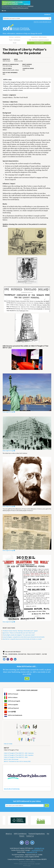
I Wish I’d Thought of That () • (16, 757)
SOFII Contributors (18, 833)
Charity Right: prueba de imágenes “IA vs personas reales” (19, 634)
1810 (29, 865)
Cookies (21, 863)
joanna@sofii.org (32, 851)
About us (7, 833)
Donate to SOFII (39, 42)
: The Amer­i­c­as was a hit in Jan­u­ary (17, 761)
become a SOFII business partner (20, 8)
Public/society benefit (34, 653)
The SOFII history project (13, 651)
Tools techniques (15, 40)
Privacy (25, 863)
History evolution (15, 37)
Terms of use (31, 863)
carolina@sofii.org (37, 849)
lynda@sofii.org (39, 847)
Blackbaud (31, 6)
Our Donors (47, 833)
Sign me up (47, 14)
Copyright (37, 863)
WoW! (15, 42)
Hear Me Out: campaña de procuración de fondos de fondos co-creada (22, 638)
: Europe (11, 759)
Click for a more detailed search (43, 22)
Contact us (27, 835)
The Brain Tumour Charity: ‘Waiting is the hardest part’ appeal (20, 630)
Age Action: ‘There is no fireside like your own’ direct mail (19, 632)
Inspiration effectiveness (39, 37)
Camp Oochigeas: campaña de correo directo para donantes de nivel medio (24, 636)
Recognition (22, 653)
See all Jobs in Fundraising (12, 788)
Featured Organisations (34, 833)
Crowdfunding (13, 653)
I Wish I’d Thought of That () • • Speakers (19, 755)
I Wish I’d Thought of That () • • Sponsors (19, 752)
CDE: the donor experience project (39, 40)
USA (6, 653)
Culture (44, 653)
